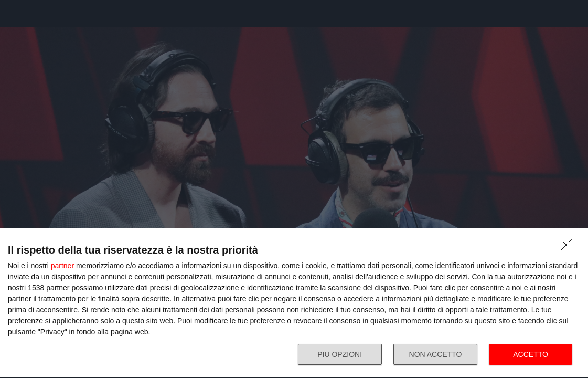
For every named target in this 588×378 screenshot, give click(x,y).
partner (62, 266)
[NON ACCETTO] (569, 248)
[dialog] (294, 303)
